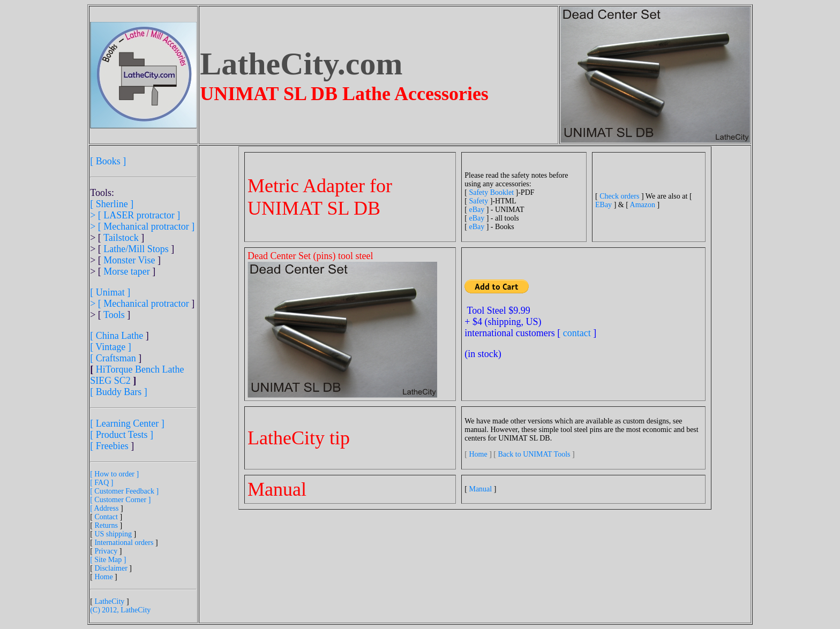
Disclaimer (111, 568)
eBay (477, 210)
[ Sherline (109, 204)
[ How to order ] (114, 474)
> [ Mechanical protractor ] (142, 226)
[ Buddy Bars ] (119, 392)
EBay (603, 205)
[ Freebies (109, 446)
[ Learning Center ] (127, 423)
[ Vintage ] (111, 347)
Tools (114, 315)
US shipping (113, 534)
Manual (480, 489)
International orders (124, 543)
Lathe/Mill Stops (136, 249)
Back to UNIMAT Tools (535, 454)
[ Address (105, 508)
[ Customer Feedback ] (124, 491)
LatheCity (109, 601)
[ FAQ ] (102, 483)
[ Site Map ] (108, 560)
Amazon (643, 205)
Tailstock (121, 238)
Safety (478, 201)
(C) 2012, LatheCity (120, 610)
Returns (106, 525)
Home (103, 577)
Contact (106, 517)
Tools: (102, 193)
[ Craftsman (113, 358)
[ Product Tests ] (122, 435)
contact (577, 333)
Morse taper (126, 271)
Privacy (106, 551)
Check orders (619, 196)
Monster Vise (129, 260)
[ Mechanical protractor (145, 304)
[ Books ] (108, 161)
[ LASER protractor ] (139, 215)
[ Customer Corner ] (120, 500)
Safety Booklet (491, 192)
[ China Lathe (117, 336)
